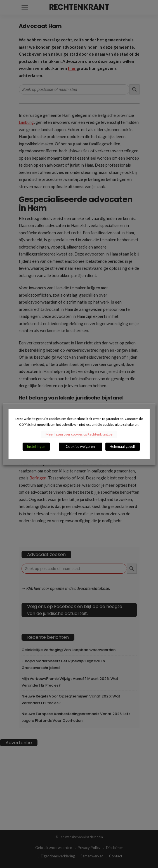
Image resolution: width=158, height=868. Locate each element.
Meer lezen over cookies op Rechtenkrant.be (79, 434)
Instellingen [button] (36, 446)
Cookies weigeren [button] (80, 446)
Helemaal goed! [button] (122, 446)
